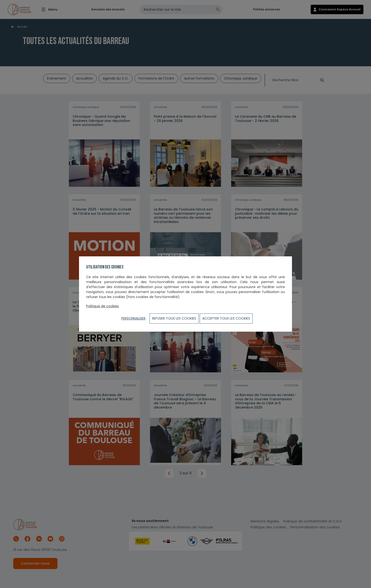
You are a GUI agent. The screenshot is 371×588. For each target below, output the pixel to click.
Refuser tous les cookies (174, 318)
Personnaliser (133, 318)
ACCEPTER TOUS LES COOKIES (226, 318)
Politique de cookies (102, 306)
